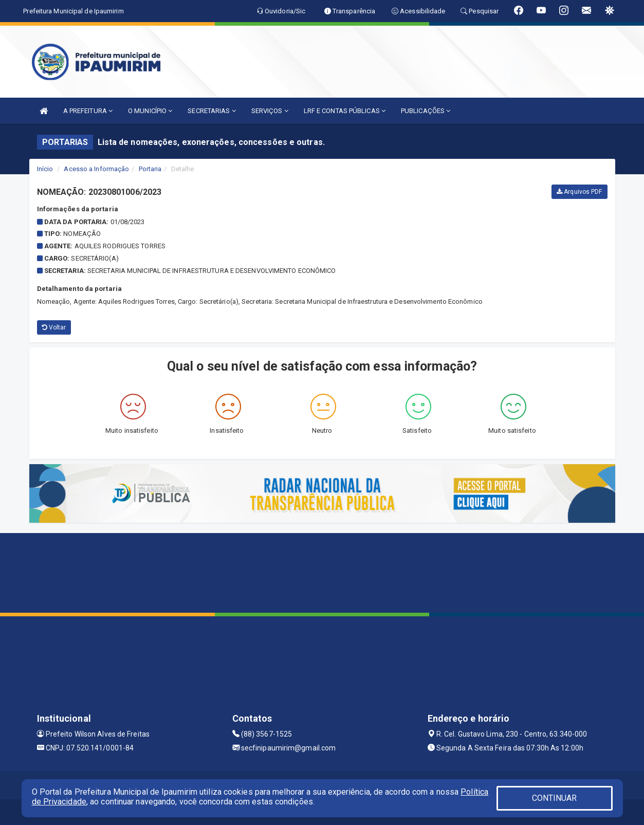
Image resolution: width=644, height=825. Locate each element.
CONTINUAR (555, 798)
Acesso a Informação (96, 169)
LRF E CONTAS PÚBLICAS (345, 111)
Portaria (150, 169)
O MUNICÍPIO (150, 111)
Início (45, 169)
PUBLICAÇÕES (426, 111)
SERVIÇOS (270, 111)
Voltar (54, 327)
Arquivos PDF (579, 192)
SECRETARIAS (211, 111)
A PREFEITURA (88, 111)
